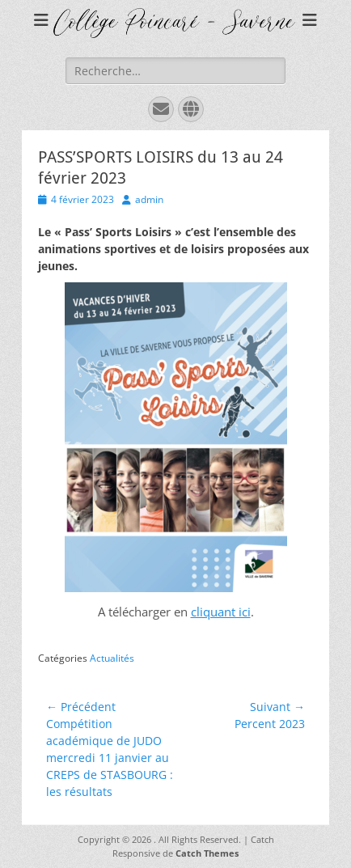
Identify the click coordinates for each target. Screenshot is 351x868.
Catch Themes (207, 853)
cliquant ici (221, 612)
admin (149, 199)
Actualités (112, 658)
